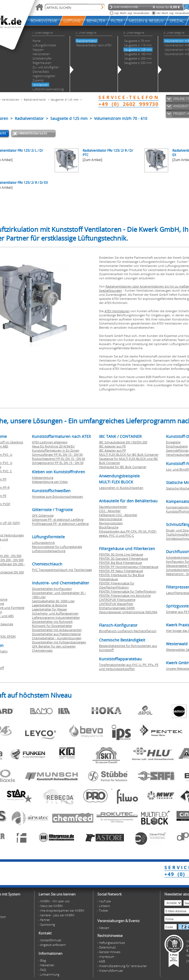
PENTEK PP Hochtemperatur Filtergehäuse (129, 567)
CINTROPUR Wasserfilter (116, 604)
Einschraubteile (177, 446)
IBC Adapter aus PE (112, 446)
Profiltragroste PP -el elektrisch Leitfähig (60, 524)
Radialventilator (35, 100)
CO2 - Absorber (110, 511)
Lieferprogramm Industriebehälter (56, 617)
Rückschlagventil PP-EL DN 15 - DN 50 (59, 459)
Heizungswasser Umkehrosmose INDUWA (128, 612)
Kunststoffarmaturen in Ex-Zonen (56, 450)
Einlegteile (173, 442)
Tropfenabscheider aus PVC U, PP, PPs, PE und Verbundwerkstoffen (129, 667)
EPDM (11, 636)
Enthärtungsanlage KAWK (117, 608)
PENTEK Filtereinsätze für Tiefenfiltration (128, 591)
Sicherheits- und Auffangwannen (55, 613)
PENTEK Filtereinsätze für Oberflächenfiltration (117, 585)
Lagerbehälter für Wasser (50, 609)
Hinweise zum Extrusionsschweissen (58, 496)
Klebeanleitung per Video (50, 482)
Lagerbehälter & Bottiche (50, 605)
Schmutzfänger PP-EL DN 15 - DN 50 (57, 454)
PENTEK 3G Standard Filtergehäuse (123, 558)
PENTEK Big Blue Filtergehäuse (120, 563)
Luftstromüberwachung (49, 551)
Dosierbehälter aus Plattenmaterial (56, 634)
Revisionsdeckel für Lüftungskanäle (57, 547)
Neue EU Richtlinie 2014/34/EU (53, 446)
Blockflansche (109, 527)
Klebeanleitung (43, 478)
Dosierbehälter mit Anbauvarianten (57, 630)
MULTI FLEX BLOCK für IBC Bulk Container (129, 454)
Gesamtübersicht (34, 133)
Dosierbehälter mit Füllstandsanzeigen (59, 642)
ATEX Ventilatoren (117, 311)
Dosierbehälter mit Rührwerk (52, 622)
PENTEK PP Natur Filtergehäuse (121, 571)
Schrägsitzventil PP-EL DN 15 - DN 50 (58, 463)
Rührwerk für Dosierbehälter (52, 626)
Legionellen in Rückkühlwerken (121, 488)
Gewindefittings (177, 450)
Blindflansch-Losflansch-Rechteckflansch (128, 631)
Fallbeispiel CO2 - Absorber (118, 515)
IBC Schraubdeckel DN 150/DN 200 (123, 442)
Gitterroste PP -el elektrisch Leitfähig (58, 519)
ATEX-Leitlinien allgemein (50, 442)
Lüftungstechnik (43, 543)
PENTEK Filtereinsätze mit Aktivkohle (125, 595)
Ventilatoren (11, 100)
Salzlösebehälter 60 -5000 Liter (53, 601)
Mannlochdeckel (111, 519)
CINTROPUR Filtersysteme (117, 600)
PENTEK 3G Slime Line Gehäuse (121, 554)
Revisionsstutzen (111, 523)
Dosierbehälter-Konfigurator (52, 589)
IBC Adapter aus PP (113, 450)
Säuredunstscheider (113, 507)
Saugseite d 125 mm (65, 100)
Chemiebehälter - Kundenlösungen (57, 638)
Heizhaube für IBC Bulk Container (123, 467)
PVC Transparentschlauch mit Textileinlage (62, 570)
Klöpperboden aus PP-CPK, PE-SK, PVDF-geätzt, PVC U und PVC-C (128, 533)
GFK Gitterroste (43, 515)
